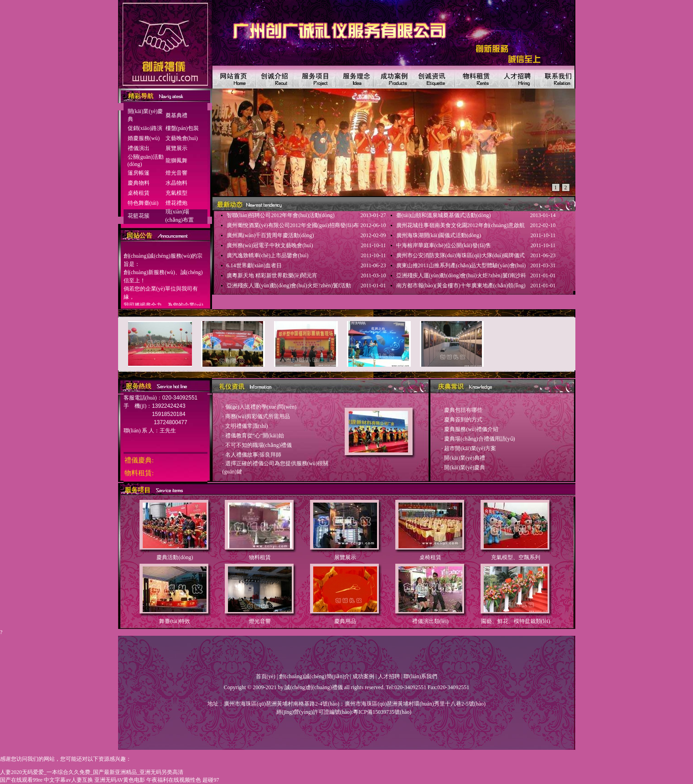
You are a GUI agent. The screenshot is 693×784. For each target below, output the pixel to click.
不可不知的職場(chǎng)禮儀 (259, 445)
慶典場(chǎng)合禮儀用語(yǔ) (479, 439)
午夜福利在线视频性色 (174, 780)
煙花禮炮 (176, 203)
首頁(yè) (266, 676)
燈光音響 (176, 173)
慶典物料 (139, 183)
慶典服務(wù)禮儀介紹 (471, 429)
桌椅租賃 (139, 193)
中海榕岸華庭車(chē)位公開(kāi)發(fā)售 (444, 245)
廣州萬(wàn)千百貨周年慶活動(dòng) (270, 235)
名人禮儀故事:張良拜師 (253, 455)
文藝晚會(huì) (182, 138)
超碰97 (211, 780)
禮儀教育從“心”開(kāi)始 (255, 436)
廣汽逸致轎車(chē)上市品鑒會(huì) (268, 255)
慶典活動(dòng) (175, 557)
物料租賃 (260, 557)
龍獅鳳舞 (176, 161)
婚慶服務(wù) (144, 138)
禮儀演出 (139, 148)
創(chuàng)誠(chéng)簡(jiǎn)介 (314, 676)
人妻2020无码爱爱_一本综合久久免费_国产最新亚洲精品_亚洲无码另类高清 (92, 772)
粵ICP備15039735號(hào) (382, 712)
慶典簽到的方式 (463, 420)
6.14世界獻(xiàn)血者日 (254, 265)
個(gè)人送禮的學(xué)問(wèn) (261, 407)
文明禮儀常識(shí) (247, 426)
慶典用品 (345, 621)
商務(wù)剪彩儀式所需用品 (258, 416)
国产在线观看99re (21, 780)
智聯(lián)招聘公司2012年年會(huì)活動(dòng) (281, 215)
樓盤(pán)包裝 (182, 128)
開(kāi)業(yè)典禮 (465, 458)
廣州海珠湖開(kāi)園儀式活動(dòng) (439, 235)
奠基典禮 (176, 115)
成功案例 (363, 676)
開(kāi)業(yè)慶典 (465, 467)
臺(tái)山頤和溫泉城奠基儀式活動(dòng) (444, 215)
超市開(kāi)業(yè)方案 (470, 448)
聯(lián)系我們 (420, 676)
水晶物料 (176, 183)
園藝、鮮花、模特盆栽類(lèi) (516, 621)
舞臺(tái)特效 (175, 621)
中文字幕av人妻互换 (68, 780)
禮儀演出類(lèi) (430, 621)
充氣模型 (176, 193)
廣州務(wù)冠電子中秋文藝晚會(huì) (270, 245)
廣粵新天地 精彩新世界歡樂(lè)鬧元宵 (272, 275)
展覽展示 (176, 148)
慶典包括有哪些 (463, 410)
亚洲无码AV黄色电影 (120, 780)
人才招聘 (389, 676)
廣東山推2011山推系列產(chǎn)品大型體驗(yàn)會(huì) (461, 265)
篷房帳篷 (139, 173)
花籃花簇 (139, 216)
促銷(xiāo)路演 (145, 128)
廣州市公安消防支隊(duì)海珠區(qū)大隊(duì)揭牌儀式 (461, 255)
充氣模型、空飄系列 (516, 557)
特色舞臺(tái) (143, 203)
